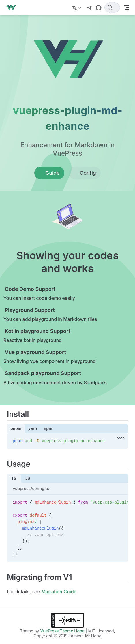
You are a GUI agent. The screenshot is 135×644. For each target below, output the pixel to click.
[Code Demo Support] (62, 294)
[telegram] (89, 8)
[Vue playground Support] (62, 357)
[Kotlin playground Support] (62, 336)
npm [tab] (48, 428)
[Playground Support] (62, 315)
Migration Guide (59, 592)
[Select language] (77, 7)
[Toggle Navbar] (126, 7)
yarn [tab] (33, 428)
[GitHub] (99, 8)
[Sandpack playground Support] (62, 378)
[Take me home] (13, 7)
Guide (49, 173)
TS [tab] (14, 478)
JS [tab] (28, 478)
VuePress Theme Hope (62, 631)
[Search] (112, 7)
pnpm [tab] (16, 428)
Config (85, 173)
